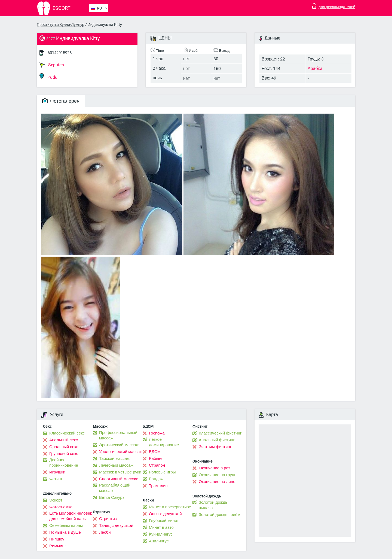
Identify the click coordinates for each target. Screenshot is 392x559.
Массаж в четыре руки (120, 472)
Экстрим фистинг (215, 447)
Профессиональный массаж (118, 435)
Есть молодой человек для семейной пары (71, 516)
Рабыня (156, 458)
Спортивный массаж (118, 479)
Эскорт (56, 500)
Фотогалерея (61, 101)
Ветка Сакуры (112, 497)
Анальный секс (64, 440)
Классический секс (67, 433)
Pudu (48, 76)
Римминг (58, 546)
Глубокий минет (164, 521)
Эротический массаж (119, 445)
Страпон (157, 465)
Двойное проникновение (64, 463)
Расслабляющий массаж (115, 488)
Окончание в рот (214, 468)
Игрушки (57, 472)
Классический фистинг (220, 433)
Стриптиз (108, 519)
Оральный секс (64, 447)
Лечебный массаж (116, 465)
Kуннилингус (161, 534)
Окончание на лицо (217, 482)
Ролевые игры (162, 472)
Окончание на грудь (218, 475)
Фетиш (56, 479)
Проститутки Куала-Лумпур (61, 25)
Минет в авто (161, 527)
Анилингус (159, 541)
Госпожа (157, 433)
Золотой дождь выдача (213, 505)
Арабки (315, 69)
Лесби (105, 532)
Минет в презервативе (170, 507)
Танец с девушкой (116, 525)
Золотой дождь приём (219, 515)
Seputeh (52, 65)
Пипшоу (57, 539)
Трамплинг (159, 486)
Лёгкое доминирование (164, 442)
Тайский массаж (114, 458)
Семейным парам (66, 525)
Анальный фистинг (217, 440)
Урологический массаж (121, 452)
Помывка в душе (65, 532)
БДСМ (155, 452)
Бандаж (156, 479)
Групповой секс (64, 454)
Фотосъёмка (61, 507)
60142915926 (60, 53)
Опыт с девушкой (165, 514)
